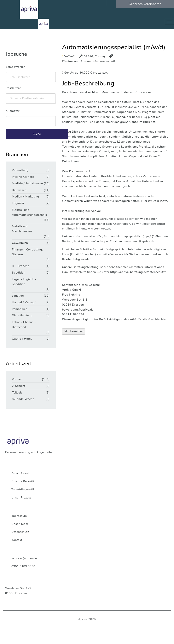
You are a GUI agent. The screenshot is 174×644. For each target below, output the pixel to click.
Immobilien (20, 309)
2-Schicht (19, 386)
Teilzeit (17, 393)
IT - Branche (21, 266)
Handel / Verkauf (24, 302)
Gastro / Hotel (22, 339)
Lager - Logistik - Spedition (24, 282)
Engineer (18, 203)
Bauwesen (19, 190)
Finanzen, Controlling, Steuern (27, 252)
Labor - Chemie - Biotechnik (24, 325)
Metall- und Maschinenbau (22, 229)
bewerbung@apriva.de (139, 241)
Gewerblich (20, 243)
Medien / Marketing (26, 197)
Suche (37, 134)
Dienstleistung (22, 315)
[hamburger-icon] (111, 3)
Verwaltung (20, 170)
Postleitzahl (14, 88)
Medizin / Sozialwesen (28, 183)
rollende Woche (23, 399)
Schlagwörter (15, 67)
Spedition (19, 273)
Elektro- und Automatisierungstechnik (89, 61)
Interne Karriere (23, 177)
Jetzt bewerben (74, 331)
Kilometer (13, 111)
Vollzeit (17, 379)
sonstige (18, 296)
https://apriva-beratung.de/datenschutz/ (138, 272)
